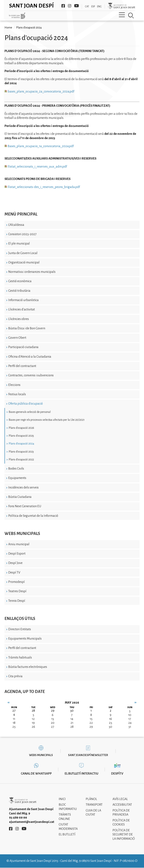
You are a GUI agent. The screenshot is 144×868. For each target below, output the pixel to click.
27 (53, 727)
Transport (94, 805)
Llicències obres (19, 319)
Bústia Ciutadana (20, 497)
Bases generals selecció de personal (30, 412)
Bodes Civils (16, 469)
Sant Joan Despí (31, 6)
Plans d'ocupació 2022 (21, 459)
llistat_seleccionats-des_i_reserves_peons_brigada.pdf (42, 187)
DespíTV (117, 774)
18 (14, 723)
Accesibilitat (122, 805)
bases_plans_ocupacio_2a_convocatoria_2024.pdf (39, 92)
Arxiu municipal (19, 544)
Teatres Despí (17, 591)
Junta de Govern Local (23, 253)
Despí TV (14, 573)
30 (110, 727)
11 (14, 719)
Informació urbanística (23, 300)
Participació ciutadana (23, 347)
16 (111, 719)
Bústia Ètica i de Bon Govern (27, 328)
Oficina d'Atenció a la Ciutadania (30, 357)
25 (14, 727)
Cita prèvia (15, 676)
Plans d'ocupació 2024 (21, 444)
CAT (87, 7)
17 (130, 719)
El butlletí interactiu (81, 774)
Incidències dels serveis (23, 488)
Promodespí (16, 582)
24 (130, 723)
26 (33, 727)
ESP (93, 7)
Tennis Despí (17, 601)
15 (91, 719)
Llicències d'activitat (22, 309)
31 (130, 727)
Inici (62, 799)
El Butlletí (67, 834)
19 (33, 723)
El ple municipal (19, 244)
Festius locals (17, 394)
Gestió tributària (19, 291)
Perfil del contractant (22, 366)
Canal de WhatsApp (36, 774)
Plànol (91, 799)
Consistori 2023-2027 (22, 234)
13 (53, 719)
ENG (99, 7)
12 (33, 719)
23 (111, 723)
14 (72, 719)
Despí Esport (17, 554)
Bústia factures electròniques (28, 667)
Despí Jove (15, 563)
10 (130, 715)
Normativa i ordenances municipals (32, 272)
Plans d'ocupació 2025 (21, 436)
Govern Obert (17, 338)
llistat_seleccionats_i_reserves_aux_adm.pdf (36, 167)
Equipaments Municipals (25, 639)
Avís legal (120, 799)
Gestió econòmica (20, 281)
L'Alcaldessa (16, 225)
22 (91, 723)
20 (53, 723)
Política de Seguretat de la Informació (33, 516)
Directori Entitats (20, 629)
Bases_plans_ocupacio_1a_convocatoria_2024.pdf (39, 146)
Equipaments (17, 478)
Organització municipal (24, 262)
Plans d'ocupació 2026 (21, 428)
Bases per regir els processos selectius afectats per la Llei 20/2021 (47, 420)
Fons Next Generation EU (25, 506)
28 (72, 727)
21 (72, 723)
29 (91, 727)
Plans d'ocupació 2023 (21, 452)
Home (8, 28)
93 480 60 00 (18, 818)
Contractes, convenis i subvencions (31, 375)
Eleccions (14, 385)
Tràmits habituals (20, 658)
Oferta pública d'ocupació (25, 404)
